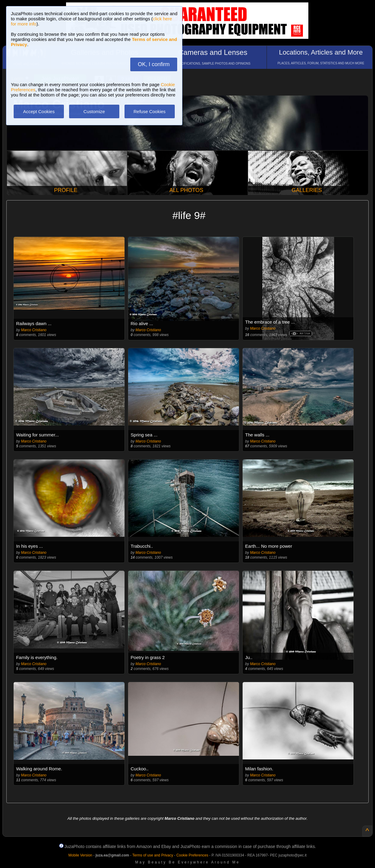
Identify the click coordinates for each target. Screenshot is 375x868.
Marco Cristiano (34, 330)
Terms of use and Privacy (153, 855)
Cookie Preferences (192, 855)
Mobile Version (80, 855)
